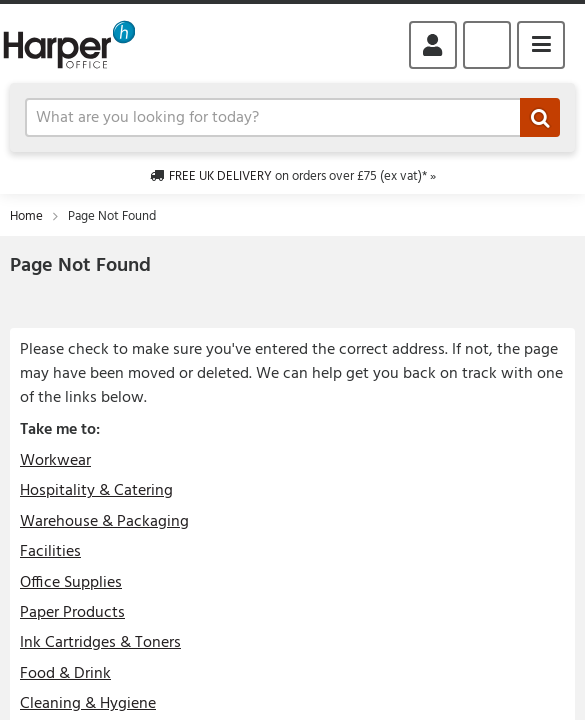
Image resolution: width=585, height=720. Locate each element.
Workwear (55, 461)
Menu (541, 45)
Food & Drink (65, 674)
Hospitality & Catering (96, 491)
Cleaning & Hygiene (88, 704)
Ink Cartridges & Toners (100, 643)
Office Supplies (71, 583)
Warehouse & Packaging (104, 522)
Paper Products (72, 613)
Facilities (50, 552)
